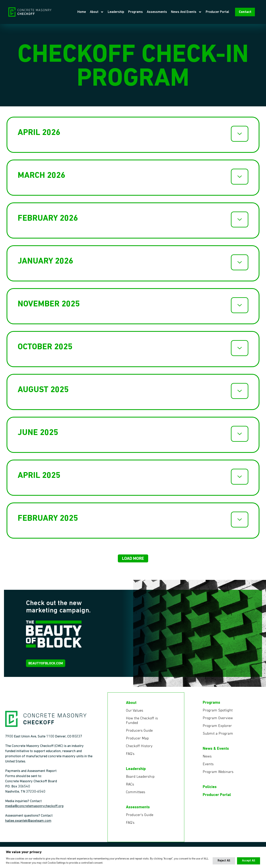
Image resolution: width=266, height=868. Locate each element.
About (104, 13)
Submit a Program (218, 738)
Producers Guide (140, 734)
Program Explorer (218, 730)
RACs (130, 789)
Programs (143, 13)
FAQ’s (131, 758)
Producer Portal (225, 13)
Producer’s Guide (140, 820)
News (207, 761)
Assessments (164, 13)
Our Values (135, 714)
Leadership (123, 13)
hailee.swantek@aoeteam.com (28, 825)
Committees (136, 797)
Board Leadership (141, 781)
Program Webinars (219, 777)
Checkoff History (140, 750)
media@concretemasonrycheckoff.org (34, 810)
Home (89, 13)
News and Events (193, 13)
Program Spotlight (218, 714)
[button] (133, 560)
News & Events (216, 753)
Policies (210, 792)
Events (208, 769)
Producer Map (138, 742)
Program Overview (218, 722)
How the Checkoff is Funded (143, 724)
